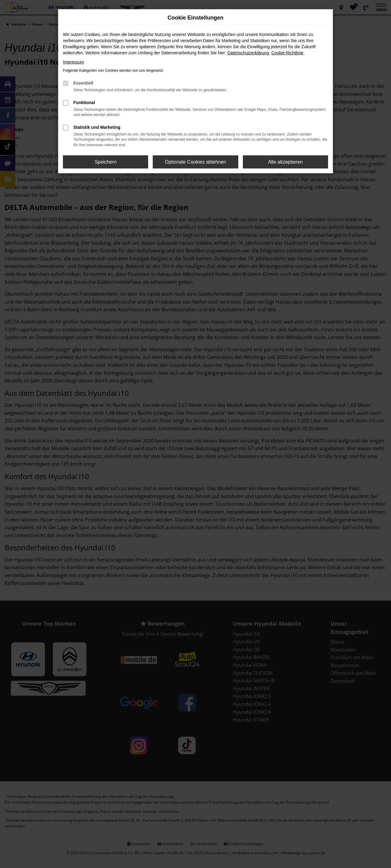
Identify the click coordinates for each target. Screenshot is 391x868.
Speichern (106, 162)
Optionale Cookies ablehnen (195, 162)
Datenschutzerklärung (248, 53)
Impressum (73, 62)
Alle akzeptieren (285, 162)
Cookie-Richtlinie (287, 53)
